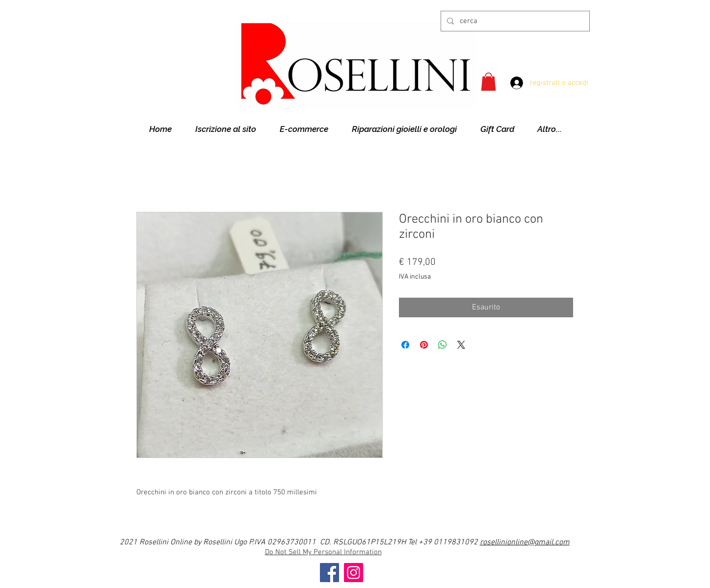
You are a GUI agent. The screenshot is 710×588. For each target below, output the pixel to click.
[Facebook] (329, 573)
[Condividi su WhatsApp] (443, 345)
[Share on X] (461, 345)
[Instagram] (354, 573)
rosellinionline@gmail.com (525, 542)
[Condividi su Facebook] (405, 345)
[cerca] (514, 21)
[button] (488, 82)
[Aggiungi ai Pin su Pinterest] (424, 345)
